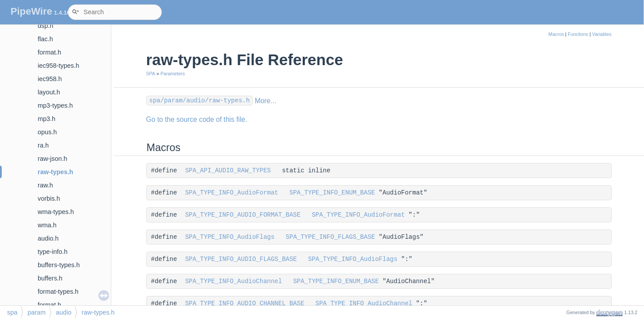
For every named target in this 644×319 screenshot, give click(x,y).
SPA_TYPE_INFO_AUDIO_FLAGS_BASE (241, 259)
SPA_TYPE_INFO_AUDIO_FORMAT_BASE (243, 215)
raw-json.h (52, 159)
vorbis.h (49, 198)
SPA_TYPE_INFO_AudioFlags (230, 237)
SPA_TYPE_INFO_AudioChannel (234, 281)
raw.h (45, 185)
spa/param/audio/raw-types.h (200, 101)
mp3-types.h (55, 105)
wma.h (47, 225)
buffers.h (50, 278)
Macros (556, 34)
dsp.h (45, 26)
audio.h (48, 238)
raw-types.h (55, 172)
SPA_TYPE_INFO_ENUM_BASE (332, 193)
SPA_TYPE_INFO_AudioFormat (232, 193)
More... (266, 101)
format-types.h (58, 292)
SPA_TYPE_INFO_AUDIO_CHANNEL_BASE (245, 303)
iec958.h (50, 79)
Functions (578, 34)
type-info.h (53, 252)
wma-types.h (56, 212)
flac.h (45, 39)
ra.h (43, 145)
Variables (602, 34)
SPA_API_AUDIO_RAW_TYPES (228, 171)
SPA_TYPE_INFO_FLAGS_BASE (331, 237)
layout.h (49, 92)
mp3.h (47, 119)
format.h (49, 52)
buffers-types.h (59, 265)
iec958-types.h (59, 66)
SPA (151, 74)
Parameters (173, 74)
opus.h (47, 132)
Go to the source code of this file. (197, 119)
